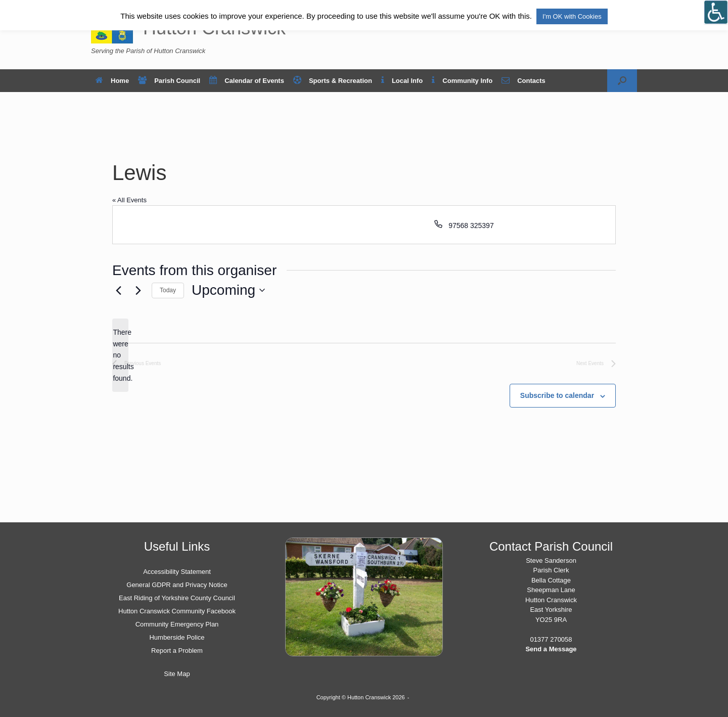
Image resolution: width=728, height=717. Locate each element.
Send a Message (551, 649)
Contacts (524, 81)
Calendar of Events (247, 81)
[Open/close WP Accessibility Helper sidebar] (716, 12)
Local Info (402, 81)
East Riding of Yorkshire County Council (177, 598)
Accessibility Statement (177, 572)
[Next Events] (138, 290)
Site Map (177, 674)
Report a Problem (177, 651)
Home (112, 81)
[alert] (120, 355)
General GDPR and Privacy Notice (177, 585)
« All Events (129, 200)
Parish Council (169, 81)
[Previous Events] (118, 290)
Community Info (462, 81)
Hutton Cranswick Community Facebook (177, 611)
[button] (622, 81)
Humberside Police (177, 637)
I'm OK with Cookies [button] (572, 16)
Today (168, 290)
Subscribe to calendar (557, 395)
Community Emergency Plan (177, 624)
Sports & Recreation (333, 81)
